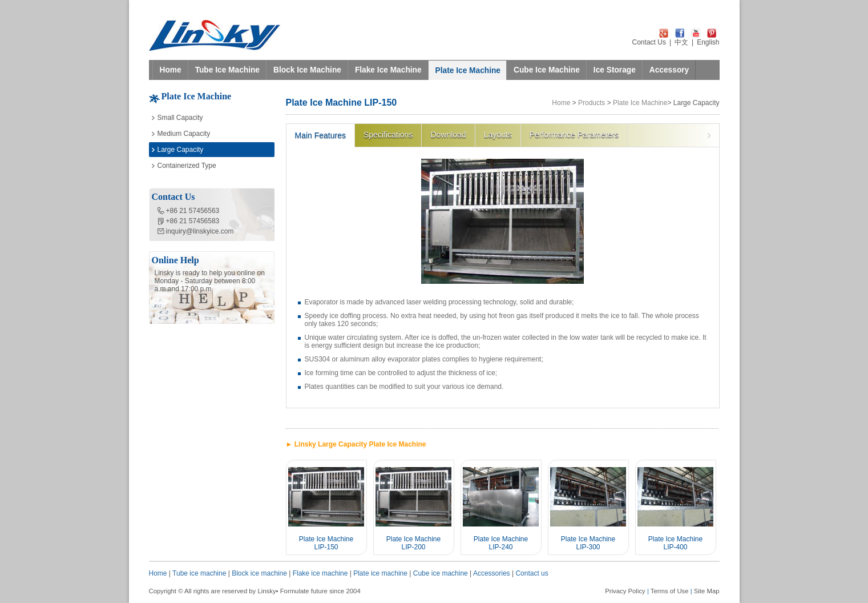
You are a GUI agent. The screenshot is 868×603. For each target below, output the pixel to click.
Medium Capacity (184, 134)
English (708, 42)
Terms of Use (670, 591)
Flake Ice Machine (388, 70)
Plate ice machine (380, 573)
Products (592, 103)
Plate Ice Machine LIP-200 (413, 543)
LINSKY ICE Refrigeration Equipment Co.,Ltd (215, 35)
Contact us (532, 573)
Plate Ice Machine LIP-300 (588, 543)
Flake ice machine (320, 573)
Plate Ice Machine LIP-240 (501, 543)
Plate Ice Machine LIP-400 (675, 543)
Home (171, 70)
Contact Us (649, 42)
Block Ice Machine (307, 70)
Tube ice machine (199, 573)
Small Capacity (180, 118)
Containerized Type (187, 166)
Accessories (492, 573)
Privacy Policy (625, 591)
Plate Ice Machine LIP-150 (326, 543)
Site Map (707, 591)
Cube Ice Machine (547, 70)
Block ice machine (259, 573)
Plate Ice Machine (468, 71)
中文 (681, 42)
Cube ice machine (441, 573)
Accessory (669, 70)
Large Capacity (181, 150)
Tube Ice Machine (227, 70)
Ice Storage (615, 70)
